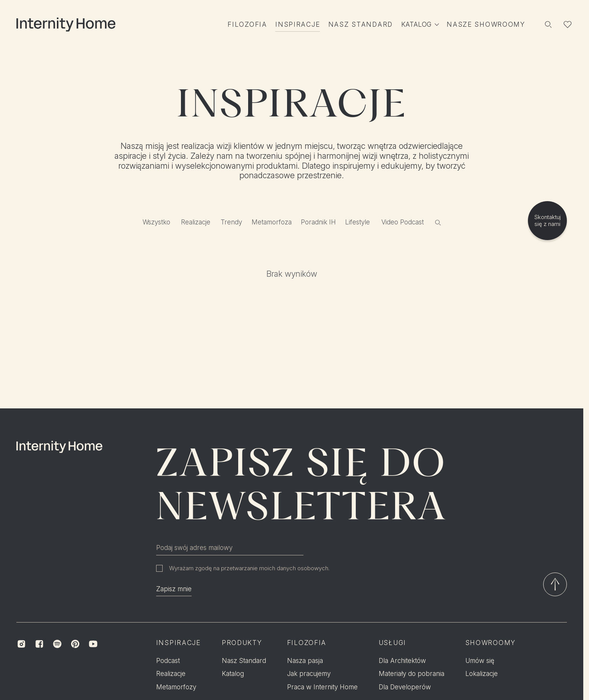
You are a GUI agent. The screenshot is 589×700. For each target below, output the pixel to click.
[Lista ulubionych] (568, 25)
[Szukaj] (548, 25)
